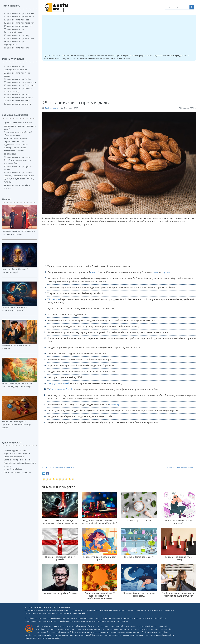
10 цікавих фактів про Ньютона (19, 98)
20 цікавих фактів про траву (17, 157)
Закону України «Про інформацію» (118, 618)
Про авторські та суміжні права (85, 610)
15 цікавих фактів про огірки (17, 104)
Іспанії (66, 383)
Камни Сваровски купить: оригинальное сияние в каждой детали (17, 424)
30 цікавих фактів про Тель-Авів (19, 38)
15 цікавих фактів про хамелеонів (180, 467)
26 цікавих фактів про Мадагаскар (20, 82)
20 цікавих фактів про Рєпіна (17, 79)
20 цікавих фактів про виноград (19, 13)
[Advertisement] (119, 35)
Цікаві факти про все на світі (17, 460)
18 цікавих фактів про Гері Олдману (60, 593)
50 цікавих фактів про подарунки (58, 467)
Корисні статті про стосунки (17, 454)
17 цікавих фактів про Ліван (17, 20)
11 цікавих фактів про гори (17, 95)
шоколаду (114, 404)
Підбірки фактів (51, 108)
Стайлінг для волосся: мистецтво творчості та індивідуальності (179, 594)
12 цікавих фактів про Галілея (18, 172)
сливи (156, 272)
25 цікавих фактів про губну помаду (178, 558)
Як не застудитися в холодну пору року (99, 558)
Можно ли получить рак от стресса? (178, 522)
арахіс (93, 272)
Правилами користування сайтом (112, 621)
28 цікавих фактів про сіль (139, 521)
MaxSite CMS (69, 607)
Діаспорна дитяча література (17, 472)
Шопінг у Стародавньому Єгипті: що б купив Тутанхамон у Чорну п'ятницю (19, 179)
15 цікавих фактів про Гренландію (20, 85)
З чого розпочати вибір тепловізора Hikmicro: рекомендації (15, 151)
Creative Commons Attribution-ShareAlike (68, 613)
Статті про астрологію (14, 457)
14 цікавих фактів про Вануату (18, 26)
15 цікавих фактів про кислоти (139, 557)
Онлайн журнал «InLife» (15, 450)
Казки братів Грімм (13, 469)
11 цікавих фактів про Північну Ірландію (60, 558)
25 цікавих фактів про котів (17, 101)
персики (166, 272)
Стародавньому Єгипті (61, 389)
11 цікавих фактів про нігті (16, 48)
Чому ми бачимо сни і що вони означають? (139, 594)
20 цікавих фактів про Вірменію (19, 16)
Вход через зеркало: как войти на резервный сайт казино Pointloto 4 (100, 522)
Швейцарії (55, 299)
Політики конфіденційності (154, 618)
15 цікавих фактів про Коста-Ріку (19, 23)
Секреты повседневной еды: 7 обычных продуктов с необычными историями (18, 135)
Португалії (54, 383)
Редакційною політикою (146, 610)
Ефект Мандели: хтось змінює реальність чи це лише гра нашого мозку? (20, 126)
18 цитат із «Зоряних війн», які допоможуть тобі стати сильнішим (60, 522)
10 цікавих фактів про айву (17, 35)
